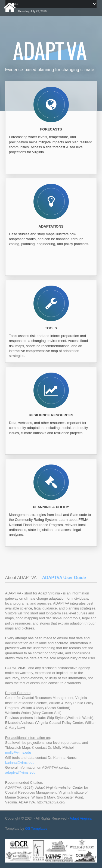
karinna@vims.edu (20, 763)
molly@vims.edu (18, 752)
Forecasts (51, 129)
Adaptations (51, 226)
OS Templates (36, 828)
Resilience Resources (51, 415)
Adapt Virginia (81, 818)
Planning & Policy (51, 507)
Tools (51, 328)
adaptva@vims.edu (20, 772)
